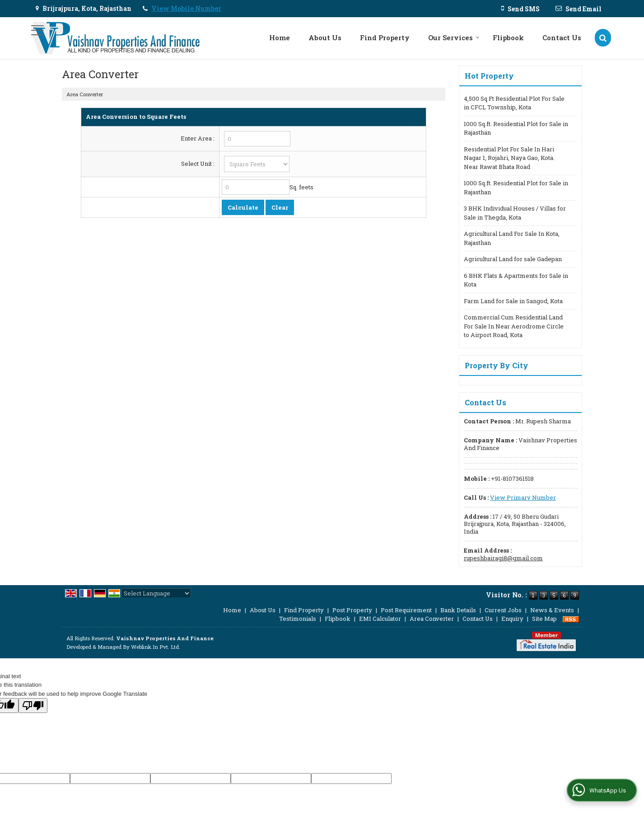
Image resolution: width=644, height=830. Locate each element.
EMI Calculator (380, 619)
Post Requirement (406, 610)
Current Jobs (503, 610)
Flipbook (508, 38)
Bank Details (458, 610)
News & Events (552, 610)
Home (280, 38)
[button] (186, 8)
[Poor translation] (33, 706)
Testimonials (298, 619)
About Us (325, 38)
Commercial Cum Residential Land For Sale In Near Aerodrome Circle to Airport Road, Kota (514, 326)
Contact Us (562, 38)
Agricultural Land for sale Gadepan (513, 259)
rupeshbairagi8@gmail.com (503, 558)
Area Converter (432, 619)
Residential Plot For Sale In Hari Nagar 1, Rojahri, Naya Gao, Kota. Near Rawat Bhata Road (509, 158)
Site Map (544, 619)
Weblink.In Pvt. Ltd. (156, 647)
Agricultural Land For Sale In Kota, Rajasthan (512, 238)
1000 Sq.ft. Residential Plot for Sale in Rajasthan (516, 128)
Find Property (385, 38)
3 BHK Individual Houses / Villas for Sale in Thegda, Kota (515, 213)
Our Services (454, 38)
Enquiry (512, 619)
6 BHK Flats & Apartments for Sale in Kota (516, 280)
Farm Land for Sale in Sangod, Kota (513, 301)
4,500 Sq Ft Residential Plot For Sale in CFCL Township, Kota (514, 103)
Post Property (352, 610)
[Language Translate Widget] (156, 593)
